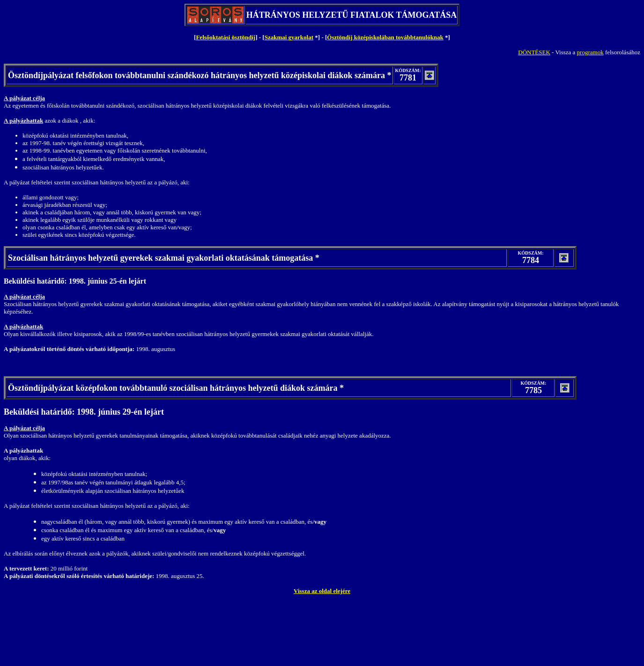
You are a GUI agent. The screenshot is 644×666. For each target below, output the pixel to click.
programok (590, 52)
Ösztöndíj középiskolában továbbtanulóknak (385, 37)
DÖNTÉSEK (534, 52)
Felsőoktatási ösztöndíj (226, 37)
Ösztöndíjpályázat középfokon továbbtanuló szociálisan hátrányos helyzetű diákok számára (173, 388)
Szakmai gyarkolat (289, 37)
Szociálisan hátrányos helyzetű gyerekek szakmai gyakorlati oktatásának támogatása (160, 258)
